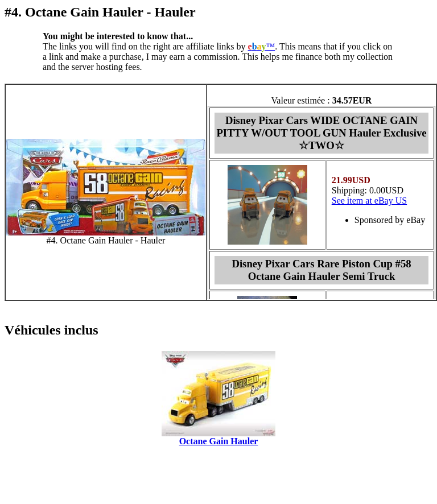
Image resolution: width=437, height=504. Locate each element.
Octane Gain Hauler (219, 441)
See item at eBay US (369, 201)
